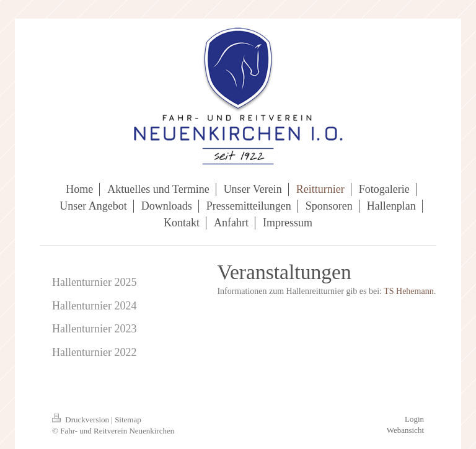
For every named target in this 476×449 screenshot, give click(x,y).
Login (414, 419)
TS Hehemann (408, 291)
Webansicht (405, 430)
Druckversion (82, 420)
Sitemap (128, 420)
